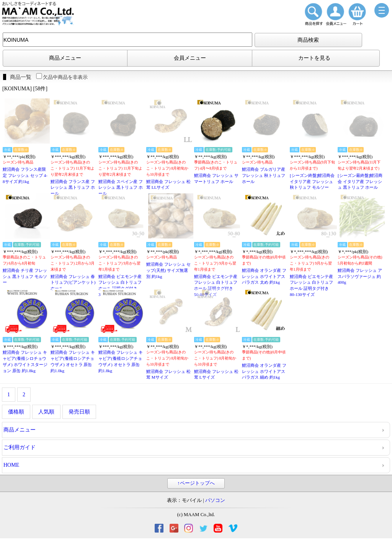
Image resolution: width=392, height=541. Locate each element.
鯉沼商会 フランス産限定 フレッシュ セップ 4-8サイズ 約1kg (25, 175)
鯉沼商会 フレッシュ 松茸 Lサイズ (216, 374)
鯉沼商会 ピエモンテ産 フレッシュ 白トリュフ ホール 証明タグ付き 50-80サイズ (216, 285)
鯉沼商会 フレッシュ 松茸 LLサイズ (168, 185)
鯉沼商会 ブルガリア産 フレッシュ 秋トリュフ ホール (264, 175)
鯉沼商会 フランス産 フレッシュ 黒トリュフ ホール (73, 187)
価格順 (16, 412)
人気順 (46, 412)
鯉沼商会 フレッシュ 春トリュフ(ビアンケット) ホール (73, 282)
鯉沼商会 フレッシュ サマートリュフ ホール (216, 178)
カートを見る (314, 58)
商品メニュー (65, 58)
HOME (11, 465)
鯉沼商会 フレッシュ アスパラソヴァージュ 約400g (360, 276)
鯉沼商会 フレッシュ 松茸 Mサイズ (168, 374)
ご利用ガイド (20, 447)
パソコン (215, 500)
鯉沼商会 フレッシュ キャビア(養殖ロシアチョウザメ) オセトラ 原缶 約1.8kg (121, 361)
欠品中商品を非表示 (61, 77)
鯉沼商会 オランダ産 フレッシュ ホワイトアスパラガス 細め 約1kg (264, 371)
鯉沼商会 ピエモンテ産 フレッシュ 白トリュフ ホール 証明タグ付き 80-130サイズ (311, 285)
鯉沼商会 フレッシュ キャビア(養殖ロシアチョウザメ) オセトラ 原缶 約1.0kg (73, 361)
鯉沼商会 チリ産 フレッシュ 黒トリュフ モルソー (25, 276)
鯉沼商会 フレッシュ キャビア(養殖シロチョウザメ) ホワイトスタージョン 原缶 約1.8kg (25, 361)
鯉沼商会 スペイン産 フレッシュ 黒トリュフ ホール (121, 187)
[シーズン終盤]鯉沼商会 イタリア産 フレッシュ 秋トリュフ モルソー (312, 181)
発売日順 (79, 412)
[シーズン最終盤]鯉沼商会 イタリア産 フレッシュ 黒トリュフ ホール (360, 181)
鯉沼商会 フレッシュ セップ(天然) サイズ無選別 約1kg (168, 270)
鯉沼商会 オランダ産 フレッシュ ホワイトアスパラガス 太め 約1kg (264, 276)
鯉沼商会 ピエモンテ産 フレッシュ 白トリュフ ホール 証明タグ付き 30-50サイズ (120, 285)
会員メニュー (190, 58)
